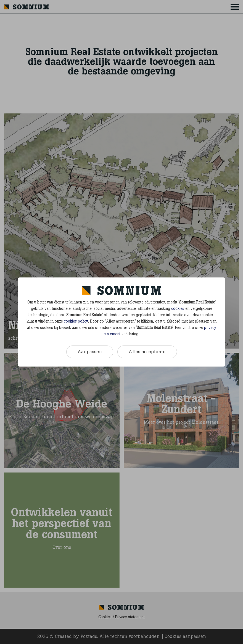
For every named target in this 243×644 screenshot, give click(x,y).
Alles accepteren (147, 352)
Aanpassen (90, 352)
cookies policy (76, 321)
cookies (178, 309)
